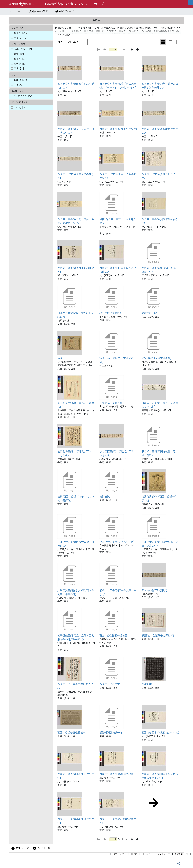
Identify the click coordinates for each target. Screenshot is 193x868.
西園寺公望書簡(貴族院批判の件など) (160, 176)
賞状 (60, 358)
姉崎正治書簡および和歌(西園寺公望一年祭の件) (76, 592)
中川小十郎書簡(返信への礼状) (117, 542)
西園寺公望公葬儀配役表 (72, 733)
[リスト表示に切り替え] (170, 42)
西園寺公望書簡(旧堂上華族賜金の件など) (118, 270)
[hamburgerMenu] (190, 3)
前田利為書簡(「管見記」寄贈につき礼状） (76, 453)
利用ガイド (147, 854)
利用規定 (133, 854)
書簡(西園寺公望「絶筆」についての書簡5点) (76, 498)
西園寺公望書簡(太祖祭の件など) (160, 733)
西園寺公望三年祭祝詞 (154, 590)
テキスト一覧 (44, 848)
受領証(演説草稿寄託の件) (156, 358)
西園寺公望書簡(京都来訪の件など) (76, 270)
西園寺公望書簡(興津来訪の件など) (160, 221)
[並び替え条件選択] (77, 42)
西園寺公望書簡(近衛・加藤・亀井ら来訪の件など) (76, 221)
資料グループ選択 (39, 11)
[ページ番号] (113, 49)
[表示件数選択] (62, 42)
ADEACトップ (182, 854)
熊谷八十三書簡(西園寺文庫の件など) (118, 592)
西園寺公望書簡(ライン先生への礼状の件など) (76, 131)
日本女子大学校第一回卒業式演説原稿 (75, 315)
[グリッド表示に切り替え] (163, 42)
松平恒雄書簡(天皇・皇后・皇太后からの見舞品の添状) (76, 637)
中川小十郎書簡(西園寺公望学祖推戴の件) (76, 544)
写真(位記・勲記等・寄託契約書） (116, 360)
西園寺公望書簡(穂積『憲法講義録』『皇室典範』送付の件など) (118, 86)
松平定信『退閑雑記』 (112, 313)
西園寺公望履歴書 (110, 684)
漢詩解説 (105, 497)
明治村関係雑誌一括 (111, 733)
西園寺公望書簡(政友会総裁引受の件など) (76, 86)
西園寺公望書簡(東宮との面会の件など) (118, 176)
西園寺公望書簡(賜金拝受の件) (117, 774)
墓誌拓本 (147, 684)
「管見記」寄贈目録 (111, 403)
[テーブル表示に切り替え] (177, 42)
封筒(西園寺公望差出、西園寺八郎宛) (118, 221)
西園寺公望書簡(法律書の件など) (118, 129)
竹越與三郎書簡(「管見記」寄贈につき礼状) (160, 405)
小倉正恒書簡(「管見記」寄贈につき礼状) (118, 453)
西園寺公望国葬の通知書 (113, 636)
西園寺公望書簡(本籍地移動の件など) (160, 131)
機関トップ (118, 854)
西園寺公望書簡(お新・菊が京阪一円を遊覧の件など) (160, 86)
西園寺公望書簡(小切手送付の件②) (76, 821)
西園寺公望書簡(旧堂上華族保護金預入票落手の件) (160, 776)
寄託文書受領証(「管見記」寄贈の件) (76, 405)
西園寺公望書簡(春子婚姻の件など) (118, 821)
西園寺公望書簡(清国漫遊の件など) (76, 176)
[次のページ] (132, 49)
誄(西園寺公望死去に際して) (158, 636)
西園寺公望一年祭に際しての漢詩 (75, 686)
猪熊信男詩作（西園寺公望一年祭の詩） (159, 498)
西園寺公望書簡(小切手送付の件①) (76, 776)
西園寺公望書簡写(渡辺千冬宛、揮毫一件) (160, 270)
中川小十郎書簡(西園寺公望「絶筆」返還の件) (160, 544)
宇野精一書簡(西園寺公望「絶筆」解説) (159, 453)
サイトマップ (164, 854)
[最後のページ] (138, 49)
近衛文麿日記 (149, 313)
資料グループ (22, 848)
